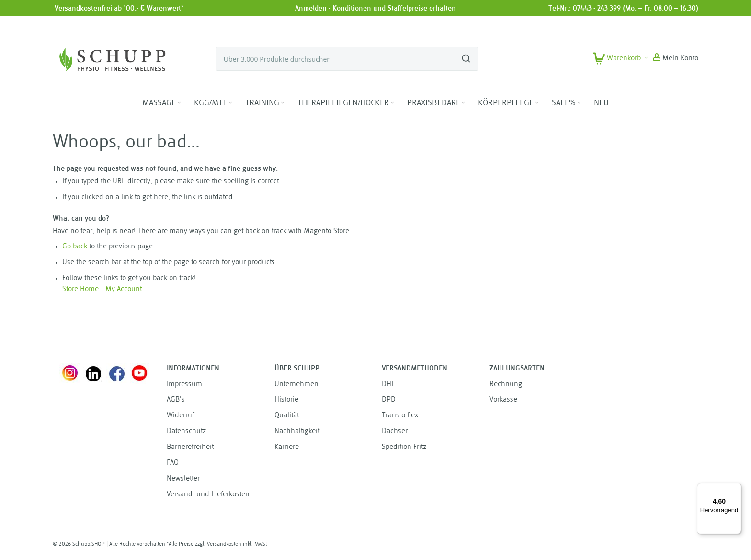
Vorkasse (503, 400)
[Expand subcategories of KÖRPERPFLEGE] (537, 103)
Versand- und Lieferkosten (208, 495)
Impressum (184, 385)
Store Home (80, 289)
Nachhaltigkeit (297, 431)
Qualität (287, 416)
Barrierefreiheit (190, 447)
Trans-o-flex (400, 416)
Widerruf (180, 416)
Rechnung (506, 385)
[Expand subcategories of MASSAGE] (179, 103)
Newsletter (183, 479)
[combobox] (347, 59)
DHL (388, 385)
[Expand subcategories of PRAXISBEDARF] (463, 103)
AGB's (176, 400)
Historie (286, 400)
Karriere (287, 447)
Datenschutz (186, 431)
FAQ (173, 463)
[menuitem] (162, 103)
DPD (389, 400)
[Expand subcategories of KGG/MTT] (230, 103)
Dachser (395, 431)
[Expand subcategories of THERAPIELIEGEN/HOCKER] (392, 103)
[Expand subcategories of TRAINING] (283, 103)
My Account (124, 289)
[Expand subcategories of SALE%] (579, 103)
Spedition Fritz (404, 447)
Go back (75, 247)
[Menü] (736, 489)
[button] (676, 59)
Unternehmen (296, 385)
